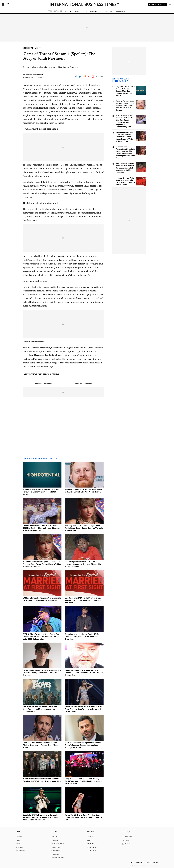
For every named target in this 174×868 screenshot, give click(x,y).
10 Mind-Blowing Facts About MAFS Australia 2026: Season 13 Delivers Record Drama (125, 181)
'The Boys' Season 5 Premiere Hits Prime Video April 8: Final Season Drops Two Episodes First (40, 709)
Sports (84, 11)
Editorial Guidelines (83, 384)
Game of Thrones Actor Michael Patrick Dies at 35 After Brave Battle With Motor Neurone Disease (83, 492)
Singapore (90, 844)
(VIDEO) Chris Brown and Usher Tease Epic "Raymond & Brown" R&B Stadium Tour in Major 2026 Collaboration (41, 637)
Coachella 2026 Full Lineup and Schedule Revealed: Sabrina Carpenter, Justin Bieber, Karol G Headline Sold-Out (41, 817)
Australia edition (121, 11)
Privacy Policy (56, 847)
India (89, 840)
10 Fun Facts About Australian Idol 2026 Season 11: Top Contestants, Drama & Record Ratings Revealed (84, 673)
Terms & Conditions (58, 844)
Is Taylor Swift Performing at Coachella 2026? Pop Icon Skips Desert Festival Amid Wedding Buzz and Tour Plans (42, 564)
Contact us (55, 840)
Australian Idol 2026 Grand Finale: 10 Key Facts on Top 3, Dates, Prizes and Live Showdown (82, 637)
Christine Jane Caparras (34, 75)
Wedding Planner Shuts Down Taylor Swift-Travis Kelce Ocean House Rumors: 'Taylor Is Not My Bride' (84, 528)
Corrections (55, 854)
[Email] (97, 77)
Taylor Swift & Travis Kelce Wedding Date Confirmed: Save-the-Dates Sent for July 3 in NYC (84, 817)
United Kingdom (92, 847)
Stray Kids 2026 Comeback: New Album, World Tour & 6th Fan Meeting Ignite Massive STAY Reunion (84, 781)
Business (68, 11)
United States (91, 851)
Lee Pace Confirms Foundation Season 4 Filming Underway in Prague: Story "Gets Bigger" (40, 745)
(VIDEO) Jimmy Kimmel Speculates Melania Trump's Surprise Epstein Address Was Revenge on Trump (83, 745)
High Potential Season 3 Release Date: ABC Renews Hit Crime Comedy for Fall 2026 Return (41, 492)
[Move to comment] (102, 77)
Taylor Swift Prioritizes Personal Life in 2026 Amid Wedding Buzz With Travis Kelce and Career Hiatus (83, 709)
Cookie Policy (56, 851)
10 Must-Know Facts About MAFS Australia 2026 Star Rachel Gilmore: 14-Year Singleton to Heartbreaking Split (41, 528)
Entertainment (107, 11)
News (77, 11)
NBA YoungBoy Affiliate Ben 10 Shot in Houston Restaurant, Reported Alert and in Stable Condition (83, 564)
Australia (90, 837)
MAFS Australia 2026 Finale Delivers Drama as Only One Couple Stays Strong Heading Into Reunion (83, 600)
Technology (94, 11)
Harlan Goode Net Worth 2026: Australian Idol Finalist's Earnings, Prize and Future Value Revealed (42, 673)
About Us (54, 837)
